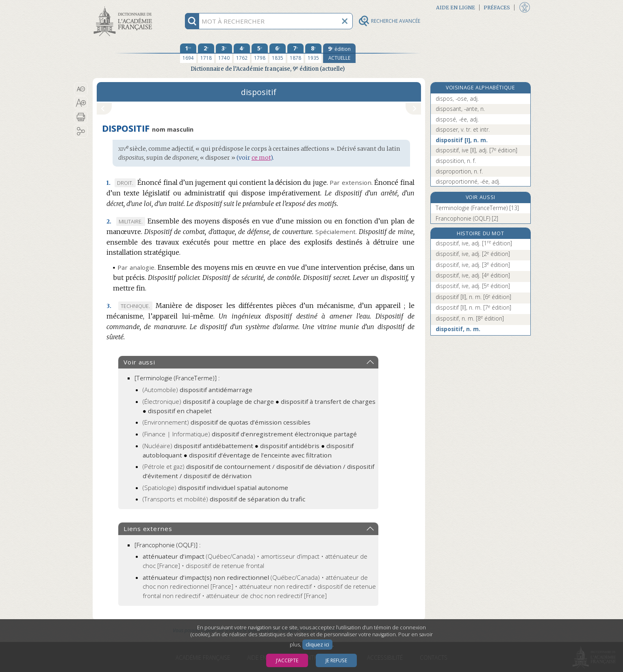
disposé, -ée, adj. (457, 119)
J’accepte (287, 660)
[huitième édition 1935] (313, 53)
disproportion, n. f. (459, 171)
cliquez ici (317, 645)
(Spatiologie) (215, 488)
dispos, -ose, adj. (457, 99)
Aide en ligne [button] (456, 8)
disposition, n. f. (456, 161)
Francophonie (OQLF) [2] (467, 218)
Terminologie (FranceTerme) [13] (477, 208)
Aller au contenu (124, 7)
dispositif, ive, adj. (474, 243)
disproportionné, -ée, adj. (468, 181)
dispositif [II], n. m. (473, 297)
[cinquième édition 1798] (260, 53)
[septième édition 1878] (295, 53)
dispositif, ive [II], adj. (476, 150)
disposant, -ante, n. (460, 109)
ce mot (261, 158)
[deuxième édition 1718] (206, 53)
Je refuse (336, 660)
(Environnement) (227, 422)
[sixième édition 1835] (278, 53)
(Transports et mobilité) (224, 499)
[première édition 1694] (188, 53)
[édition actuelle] (339, 53)
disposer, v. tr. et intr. (463, 129)
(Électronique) (208, 401)
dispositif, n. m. (470, 318)
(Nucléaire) (198, 446)
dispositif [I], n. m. (462, 140)
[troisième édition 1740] (224, 53)
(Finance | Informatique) (250, 434)
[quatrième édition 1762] (242, 53)
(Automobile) (198, 390)
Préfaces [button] (497, 8)
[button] (81, 89)
